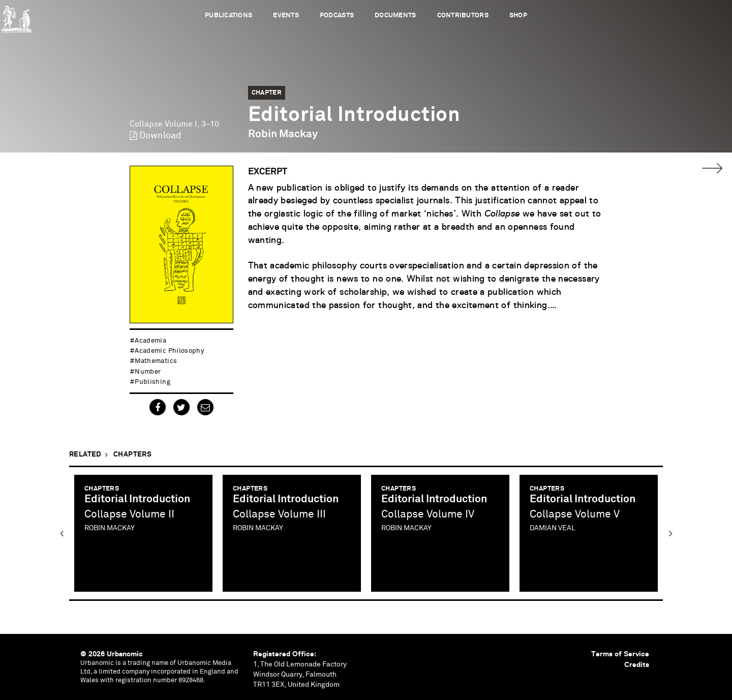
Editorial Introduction (137, 499)
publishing (152, 382)
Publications (228, 16)
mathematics (156, 361)
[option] (143, 533)
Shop (518, 16)
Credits (637, 664)
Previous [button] (62, 533)
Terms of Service (620, 654)
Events (286, 16)
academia (150, 341)
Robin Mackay (283, 134)
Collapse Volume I (163, 124)
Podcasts (337, 16)
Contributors (463, 16)
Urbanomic (17, 17)
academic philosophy (169, 351)
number (148, 372)
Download (160, 136)
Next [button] (670, 533)
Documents (395, 16)
